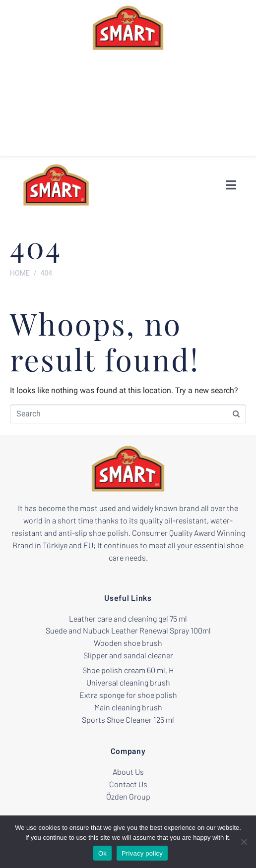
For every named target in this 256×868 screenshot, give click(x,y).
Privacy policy (142, 853)
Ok (102, 853)
